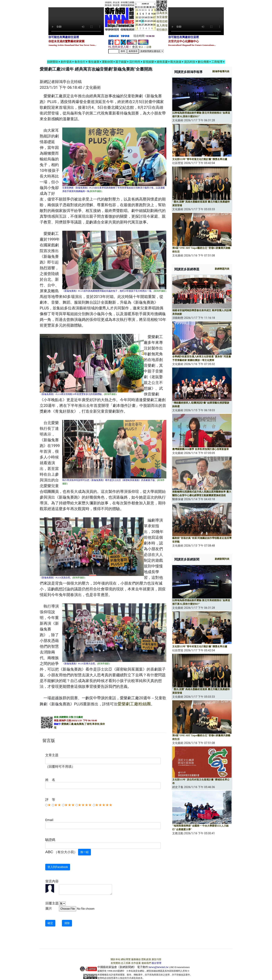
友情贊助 (116, 963)
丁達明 (88, 724)
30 (143, 10)
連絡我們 (146, 963)
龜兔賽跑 (79, 724)
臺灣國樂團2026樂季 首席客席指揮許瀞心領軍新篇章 (201, 449)
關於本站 (116, 959)
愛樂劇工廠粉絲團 (134, 704)
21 (146, 21)
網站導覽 (126, 959)
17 (154, 17)
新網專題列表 (222, 269)
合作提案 (136, 963)
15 (148, 17)
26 (140, 25)
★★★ (70, 805)
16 (151, 17)
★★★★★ (104, 805)
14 (146, 17)
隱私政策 (146, 959)
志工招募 (126, 963)
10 (154, 14)
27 (143, 25)
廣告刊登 (156, 959)
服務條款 (136, 959)
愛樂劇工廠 (67, 724)
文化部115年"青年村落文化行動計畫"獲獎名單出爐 (200, 159)
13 (143, 17)
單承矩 (96, 724)
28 (146, 25)
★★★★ (85, 805)
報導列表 (221, 71)
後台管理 (156, 963)
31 (146, 10)
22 (148, 21)
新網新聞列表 (222, 559)
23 (151, 21)
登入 (141, 47)
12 (140, 17)
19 (140, 21)
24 (154, 21)
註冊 (149, 47)
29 (140, 10)
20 (143, 21)
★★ (58, 805)
